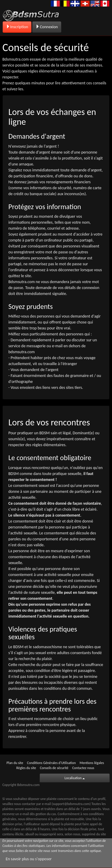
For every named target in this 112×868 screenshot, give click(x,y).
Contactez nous (83, 768)
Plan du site (15, 763)
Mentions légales (92, 763)
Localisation (75, 778)
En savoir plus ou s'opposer (29, 859)
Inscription (17, 27)
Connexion (47, 27)
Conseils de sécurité (54, 768)
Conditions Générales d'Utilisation (51, 763)
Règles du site (26, 768)
